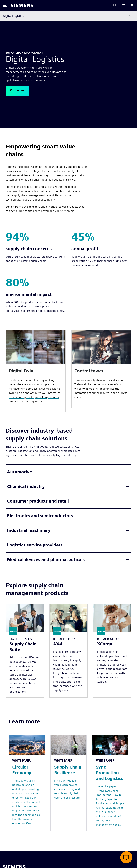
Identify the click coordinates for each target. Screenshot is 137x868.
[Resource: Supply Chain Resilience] (69, 783)
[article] (101, 369)
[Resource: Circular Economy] (27, 783)
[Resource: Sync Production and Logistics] (110, 783)
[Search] (115, 5)
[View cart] (123, 5)
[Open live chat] (126, 857)
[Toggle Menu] (5, 5)
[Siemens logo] (22, 5)
